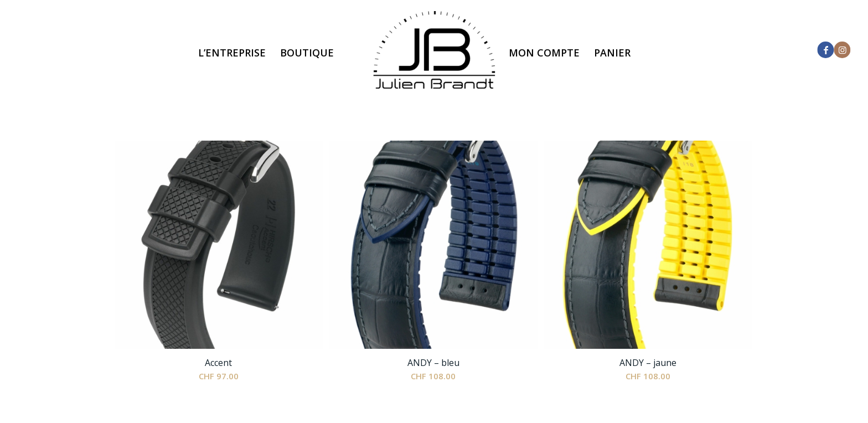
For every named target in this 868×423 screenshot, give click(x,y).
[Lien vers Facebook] (826, 50)
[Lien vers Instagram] (843, 50)
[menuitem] (232, 53)
